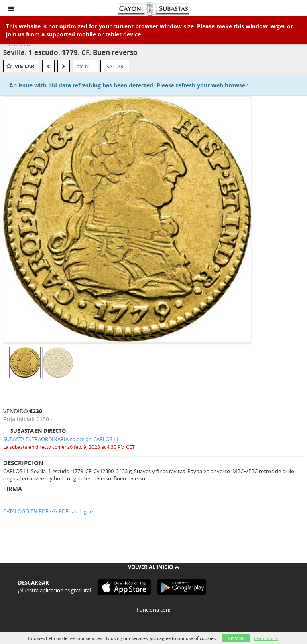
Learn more (266, 638)
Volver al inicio (154, 567)
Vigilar (24, 66)
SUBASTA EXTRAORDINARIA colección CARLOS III (61, 439)
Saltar (115, 66)
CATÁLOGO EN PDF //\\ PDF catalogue (48, 511)
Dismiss (236, 638)
